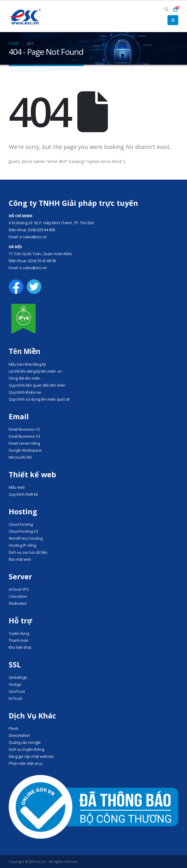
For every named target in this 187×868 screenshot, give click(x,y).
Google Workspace (25, 450)
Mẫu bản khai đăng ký (27, 364)
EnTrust (15, 698)
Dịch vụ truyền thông (26, 749)
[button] (166, 9)
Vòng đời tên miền (24, 378)
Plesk (13, 728)
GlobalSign (18, 677)
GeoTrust (17, 691)
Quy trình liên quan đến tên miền (37, 385)
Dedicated (18, 603)
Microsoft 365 (20, 457)
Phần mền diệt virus (26, 763)
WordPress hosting (26, 538)
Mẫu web (17, 487)
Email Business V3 (24, 436)
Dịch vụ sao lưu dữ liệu (28, 552)
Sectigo (15, 684)
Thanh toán (19, 640)
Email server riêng (24, 443)
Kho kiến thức (20, 647)
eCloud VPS (19, 589)
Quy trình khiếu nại (25, 392)
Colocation (18, 596)
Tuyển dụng (19, 633)
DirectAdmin (19, 735)
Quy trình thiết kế (23, 494)
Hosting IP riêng (22, 545)
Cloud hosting (21, 524)
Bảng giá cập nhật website (31, 756)
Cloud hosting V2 (23, 531)
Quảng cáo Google (25, 742)
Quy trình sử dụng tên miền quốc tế (39, 399)
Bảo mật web (20, 559)
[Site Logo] (25, 17)
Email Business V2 (24, 429)
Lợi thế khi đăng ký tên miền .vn (35, 371)
